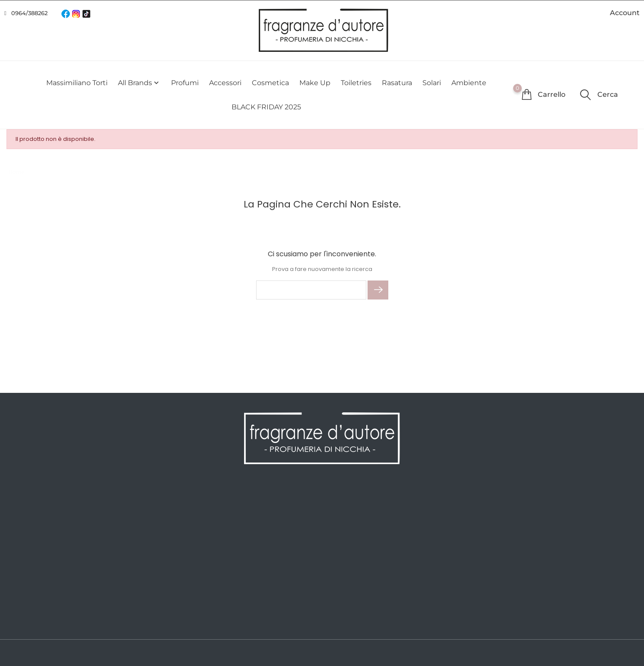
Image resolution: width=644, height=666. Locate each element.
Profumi (185, 83)
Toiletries (356, 83)
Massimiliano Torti (77, 83)
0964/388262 (29, 13)
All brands (139, 83)
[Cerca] (311, 290)
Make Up (315, 83)
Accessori (225, 83)
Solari (432, 83)
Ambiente (469, 83)
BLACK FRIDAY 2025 (266, 107)
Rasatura (397, 83)
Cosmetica (270, 83)
